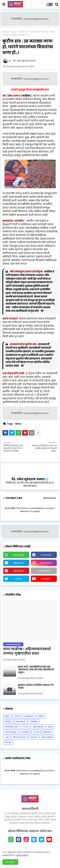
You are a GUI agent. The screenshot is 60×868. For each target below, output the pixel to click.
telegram (18, 563)
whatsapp (18, 555)
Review (8, 742)
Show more (49, 498)
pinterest (18, 571)
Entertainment (12, 727)
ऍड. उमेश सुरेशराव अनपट (28, 479)
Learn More (22, 855)
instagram (46, 563)
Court (26, 727)
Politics (41, 716)
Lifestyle (34, 721)
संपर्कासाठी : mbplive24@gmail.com (30, 19)
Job (7, 737)
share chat (44, 571)
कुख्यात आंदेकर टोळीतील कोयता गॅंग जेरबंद (36, 687)
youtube (46, 579)
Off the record (20, 737)
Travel (36, 732)
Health (8, 721)
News (14, 32)
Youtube (25, 732)
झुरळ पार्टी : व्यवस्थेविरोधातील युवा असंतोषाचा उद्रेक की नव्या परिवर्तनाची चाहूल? (36, 670)
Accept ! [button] (10, 862)
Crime (17, 716)
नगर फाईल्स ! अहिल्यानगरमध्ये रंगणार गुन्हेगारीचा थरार (27, 651)
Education (21, 721)
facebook (46, 555)
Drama (34, 737)
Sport (50, 727)
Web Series (47, 737)
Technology (11, 732)
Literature (29, 716)
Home (6, 32)
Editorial (47, 732)
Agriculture (38, 727)
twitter (18, 579)
